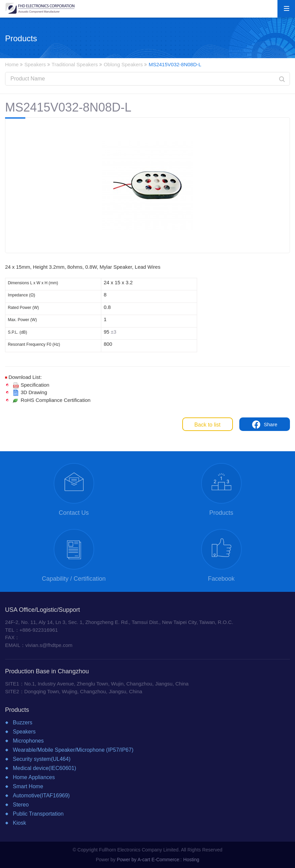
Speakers (35, 64)
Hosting (191, 860)
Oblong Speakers (123, 64)
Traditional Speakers (75, 64)
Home (12, 64)
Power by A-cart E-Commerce (148, 860)
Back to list (207, 425)
